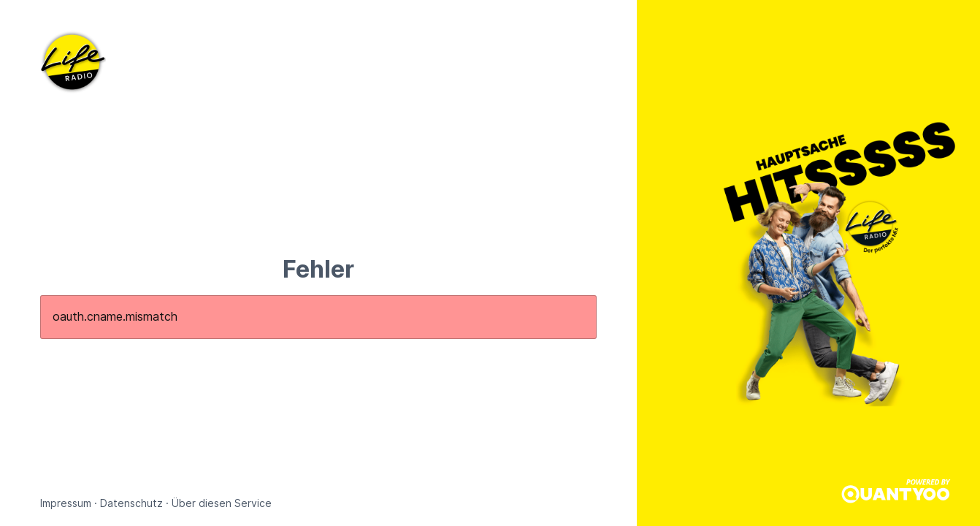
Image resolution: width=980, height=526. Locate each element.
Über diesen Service (222, 503)
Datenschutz (131, 503)
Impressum (66, 503)
